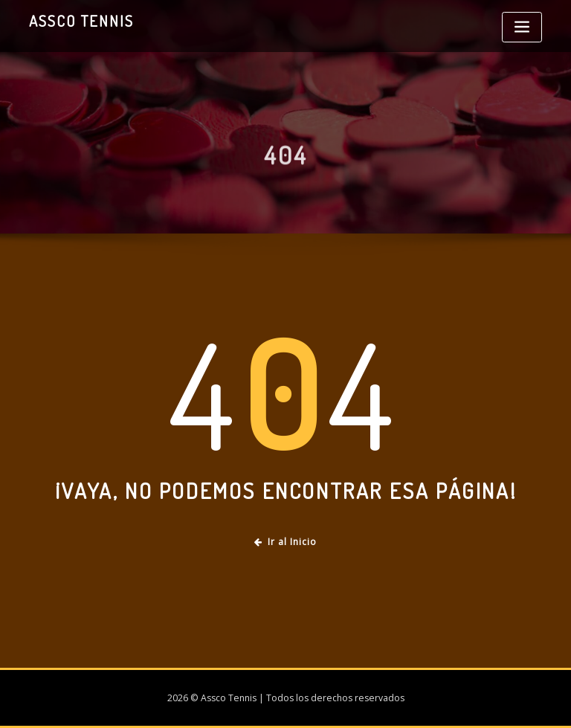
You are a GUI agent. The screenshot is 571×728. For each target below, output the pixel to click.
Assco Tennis (81, 21)
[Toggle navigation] (522, 27)
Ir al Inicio (285, 542)
